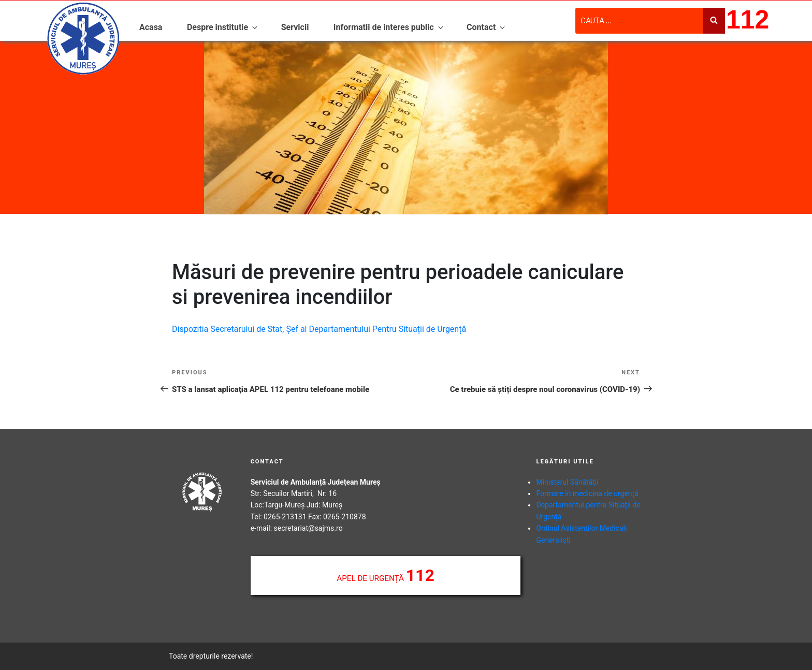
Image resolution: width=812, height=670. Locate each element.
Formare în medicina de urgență (587, 493)
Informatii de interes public (389, 27)
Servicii (295, 27)
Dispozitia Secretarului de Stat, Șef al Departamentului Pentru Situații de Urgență (319, 329)
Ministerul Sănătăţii (567, 482)
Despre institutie (223, 27)
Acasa (151, 27)
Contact (487, 27)
